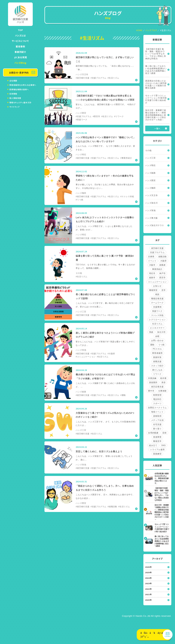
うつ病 (161, 345)
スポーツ (157, 403)
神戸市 (162, 273)
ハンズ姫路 (150, 173)
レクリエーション (157, 320)
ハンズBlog (20, 63)
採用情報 (13, 94)
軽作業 (163, 378)
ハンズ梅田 (150, 188)
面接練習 (157, 454)
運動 (152, 345)
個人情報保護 (15, 98)
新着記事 (157, 40)
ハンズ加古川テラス (155, 225)
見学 (164, 290)
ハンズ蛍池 (150, 210)
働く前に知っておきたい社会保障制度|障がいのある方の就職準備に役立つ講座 (156, 70)
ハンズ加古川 (151, 203)
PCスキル (157, 349)
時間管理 (157, 395)
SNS (163, 445)
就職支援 (157, 361)
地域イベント (157, 412)
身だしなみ (157, 370)
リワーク (157, 374)
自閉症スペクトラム (157, 408)
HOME (139, 30)
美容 (164, 382)
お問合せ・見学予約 (19, 73)
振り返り (157, 429)
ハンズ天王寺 (151, 195)
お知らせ (157, 286)
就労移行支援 (157, 248)
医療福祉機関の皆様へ (19, 89)
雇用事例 (20, 46)
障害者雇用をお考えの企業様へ (23, 85)
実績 (151, 332)
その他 (148, 150)
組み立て (153, 445)
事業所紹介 (20, 52)
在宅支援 (157, 424)
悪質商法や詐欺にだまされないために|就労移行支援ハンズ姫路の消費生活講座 (156, 84)
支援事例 (157, 307)
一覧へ (157, 128)
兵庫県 (151, 257)
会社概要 (13, 81)
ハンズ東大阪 (151, 218)
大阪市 (152, 265)
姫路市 (152, 278)
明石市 (152, 273)
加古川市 (161, 332)
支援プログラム (157, 252)
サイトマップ (15, 107)
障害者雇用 (157, 353)
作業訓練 (152, 378)
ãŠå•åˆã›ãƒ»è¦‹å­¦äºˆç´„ (154, 635)
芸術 (165, 433)
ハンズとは (20, 35)
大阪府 (163, 261)
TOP (20, 30)
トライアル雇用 (157, 450)
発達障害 (157, 437)
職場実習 (153, 290)
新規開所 (153, 382)
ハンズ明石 (150, 165)
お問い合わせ (157, 341)
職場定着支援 (157, 299)
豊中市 (151, 391)
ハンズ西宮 (150, 180)
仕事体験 (162, 391)
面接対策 (157, 357)
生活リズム (157, 324)
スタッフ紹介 (157, 366)
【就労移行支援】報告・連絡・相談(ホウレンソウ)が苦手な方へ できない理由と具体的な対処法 (156, 54)
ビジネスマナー (157, 328)
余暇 (157, 336)
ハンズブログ (151, 30)
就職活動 (162, 257)
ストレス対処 (157, 315)
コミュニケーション (157, 282)
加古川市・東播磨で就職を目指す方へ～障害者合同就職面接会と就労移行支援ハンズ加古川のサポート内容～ (156, 115)
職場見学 (157, 441)
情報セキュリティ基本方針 (20, 102)
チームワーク (157, 303)
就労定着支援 (157, 387)
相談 (157, 294)
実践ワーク (157, 311)
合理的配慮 (153, 433)
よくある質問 (20, 57)
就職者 (162, 265)
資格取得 (157, 416)
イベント (152, 261)
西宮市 (162, 278)
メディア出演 (157, 420)
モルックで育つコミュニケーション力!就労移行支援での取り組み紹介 (156, 99)
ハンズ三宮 (150, 158)
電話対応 (157, 399)
